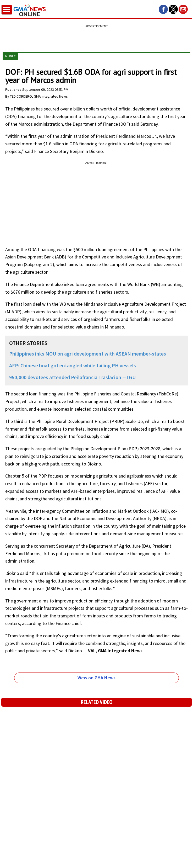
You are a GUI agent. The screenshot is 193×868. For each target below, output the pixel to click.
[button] (163, 9)
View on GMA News (96, 678)
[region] (97, 35)
